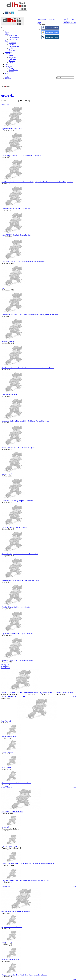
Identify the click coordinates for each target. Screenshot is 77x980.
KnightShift (5, 827)
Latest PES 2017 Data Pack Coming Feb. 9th (16, 235)
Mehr (74, 696)
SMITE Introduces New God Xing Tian (14, 527)
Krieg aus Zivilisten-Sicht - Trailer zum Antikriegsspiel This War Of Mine (25, 881)
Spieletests (12, 43)
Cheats (7, 64)
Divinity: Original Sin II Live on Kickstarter (16, 607)
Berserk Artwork (7, 474)
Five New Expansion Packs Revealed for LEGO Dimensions (21, 155)
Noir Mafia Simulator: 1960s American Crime (16, 783)
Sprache (74, 19)
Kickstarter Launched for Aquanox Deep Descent (17, 660)
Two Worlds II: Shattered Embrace (12, 812)
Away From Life (6, 721)
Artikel (11, 48)
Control (3, 693)
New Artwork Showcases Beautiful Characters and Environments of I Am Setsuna (28, 368)
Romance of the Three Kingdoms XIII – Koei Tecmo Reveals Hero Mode (25, 421)
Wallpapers (12, 59)
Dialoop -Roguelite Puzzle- (10, 959)
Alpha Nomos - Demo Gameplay (12, 927)
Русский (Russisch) (70, 23)
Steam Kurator (14, 70)
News (7, 34)
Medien (7, 54)
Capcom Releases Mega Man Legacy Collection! (17, 634)
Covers (11, 63)
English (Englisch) (67, 20)
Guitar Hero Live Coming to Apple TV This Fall (17, 501)
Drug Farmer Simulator (9, 737)
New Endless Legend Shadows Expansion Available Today (21, 554)
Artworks (12, 61)
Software (12, 50)
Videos (11, 55)
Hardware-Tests (14, 46)
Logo (3, 288)
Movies (11, 45)
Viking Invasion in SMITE (10, 394)
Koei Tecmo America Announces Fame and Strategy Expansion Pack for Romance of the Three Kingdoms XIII (37, 182)
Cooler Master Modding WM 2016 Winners (16, 208)
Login (39, 23)
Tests (6, 41)
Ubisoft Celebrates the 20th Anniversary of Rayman (18, 448)
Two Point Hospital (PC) (34, 693)
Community (9, 66)
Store (7, 73)
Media (7, 77)
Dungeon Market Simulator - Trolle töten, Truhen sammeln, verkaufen (24, 975)
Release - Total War (62, 693)
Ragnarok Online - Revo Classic (12, 129)
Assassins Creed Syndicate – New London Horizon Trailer (20, 580)
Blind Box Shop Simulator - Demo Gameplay (15, 911)
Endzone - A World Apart (18, 693)
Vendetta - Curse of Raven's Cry (12, 846)
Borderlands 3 (5, 668)
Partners (11, 72)
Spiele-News (13, 36)
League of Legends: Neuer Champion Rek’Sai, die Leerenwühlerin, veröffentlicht (28, 863)
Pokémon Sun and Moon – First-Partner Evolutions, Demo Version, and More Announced (30, 315)
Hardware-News (14, 37)
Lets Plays (8, 52)
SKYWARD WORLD (49, 693)
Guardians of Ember (8, 341)
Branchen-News (14, 39)
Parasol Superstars (8, 752)
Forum (11, 68)
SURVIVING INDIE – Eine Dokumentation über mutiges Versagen (23, 262)
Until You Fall (6, 767)
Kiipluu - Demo (7, 942)
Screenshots (13, 57)
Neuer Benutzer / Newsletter (46, 19)
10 (10, 104)
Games (7, 32)
